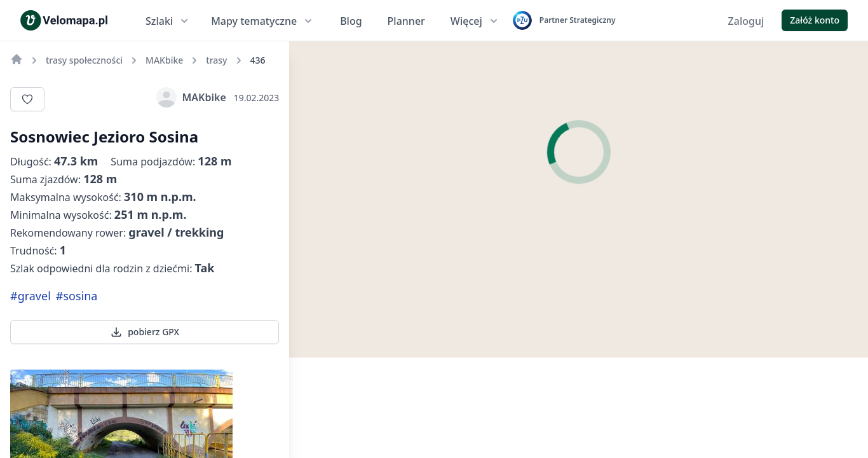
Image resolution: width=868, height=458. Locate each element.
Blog (351, 21)
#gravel (31, 296)
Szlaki (168, 21)
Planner (406, 21)
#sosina (77, 296)
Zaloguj (746, 21)
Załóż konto (815, 20)
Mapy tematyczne (263, 21)
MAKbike (191, 97)
